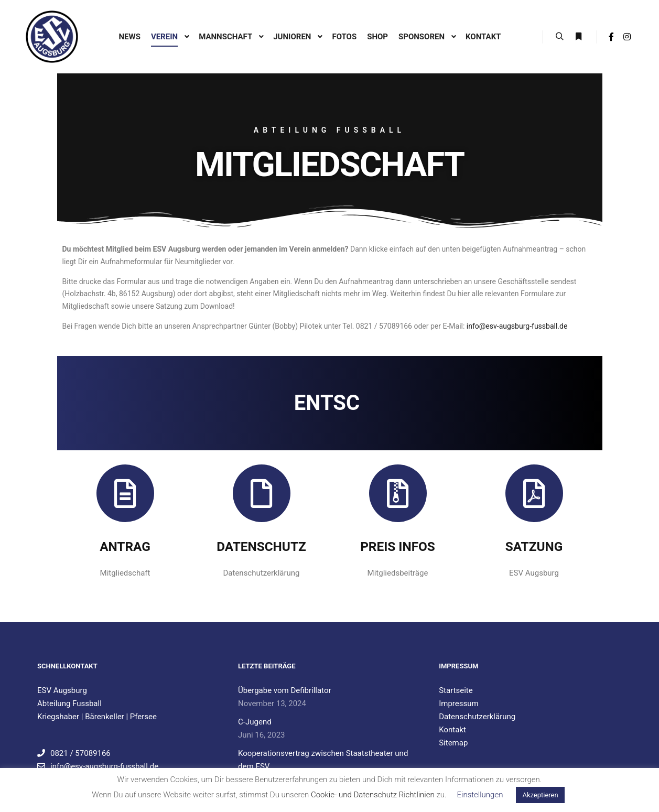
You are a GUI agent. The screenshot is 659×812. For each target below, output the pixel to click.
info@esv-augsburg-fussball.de (517, 326)
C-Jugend (255, 722)
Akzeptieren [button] (540, 795)
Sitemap (453, 743)
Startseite (456, 690)
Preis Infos (398, 546)
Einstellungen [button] (480, 795)
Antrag (125, 546)
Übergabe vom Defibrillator (284, 690)
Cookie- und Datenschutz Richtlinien (373, 795)
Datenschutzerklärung (477, 717)
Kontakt (452, 730)
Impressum (458, 703)
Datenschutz (261, 546)
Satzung (534, 546)
